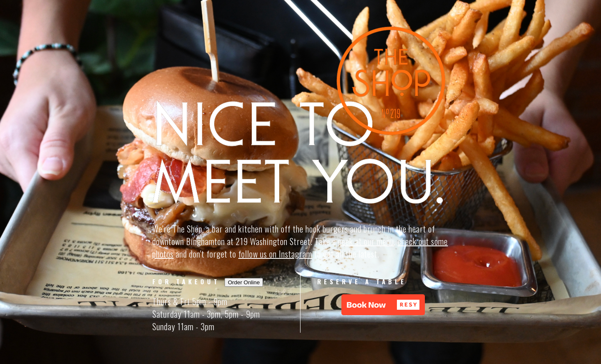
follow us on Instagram (275, 254)
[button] (383, 305)
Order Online (244, 282)
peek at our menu (366, 241)
